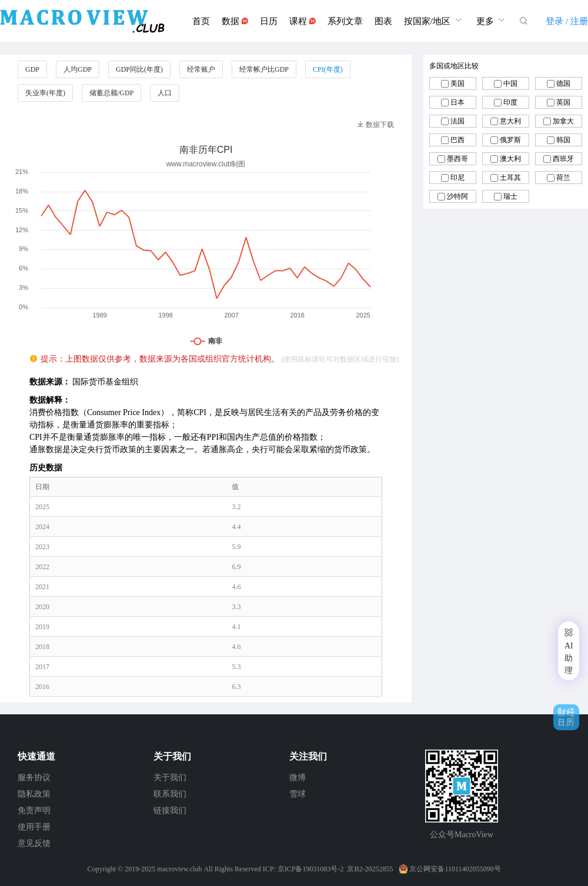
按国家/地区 (434, 20)
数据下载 (375, 125)
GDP (32, 69)
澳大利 (510, 159)
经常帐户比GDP (264, 69)
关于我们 (170, 778)
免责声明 (34, 810)
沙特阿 (457, 196)
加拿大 (563, 121)
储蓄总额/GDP (111, 93)
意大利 (510, 121)
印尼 (457, 178)
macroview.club (179, 869)
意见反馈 (34, 843)
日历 (269, 21)
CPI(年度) (328, 69)
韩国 (563, 140)
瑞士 (510, 196)
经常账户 (201, 69)
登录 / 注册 (567, 21)
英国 (563, 102)
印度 (510, 102)
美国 (457, 83)
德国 (563, 83)
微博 (298, 778)
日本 (457, 102)
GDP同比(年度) (139, 69)
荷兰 (563, 178)
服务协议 (34, 778)
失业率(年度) (45, 93)
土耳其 (510, 178)
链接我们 (170, 810)
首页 (201, 21)
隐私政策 (34, 794)
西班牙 (563, 159)
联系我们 (170, 794)
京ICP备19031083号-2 (311, 869)
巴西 (457, 140)
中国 (510, 83)
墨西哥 (457, 159)
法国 (457, 121)
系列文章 (345, 21)
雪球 (298, 794)
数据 (235, 21)
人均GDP (78, 69)
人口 (165, 93)
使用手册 (34, 827)
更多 (492, 20)
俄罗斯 (510, 140)
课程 (303, 21)
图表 (383, 21)
